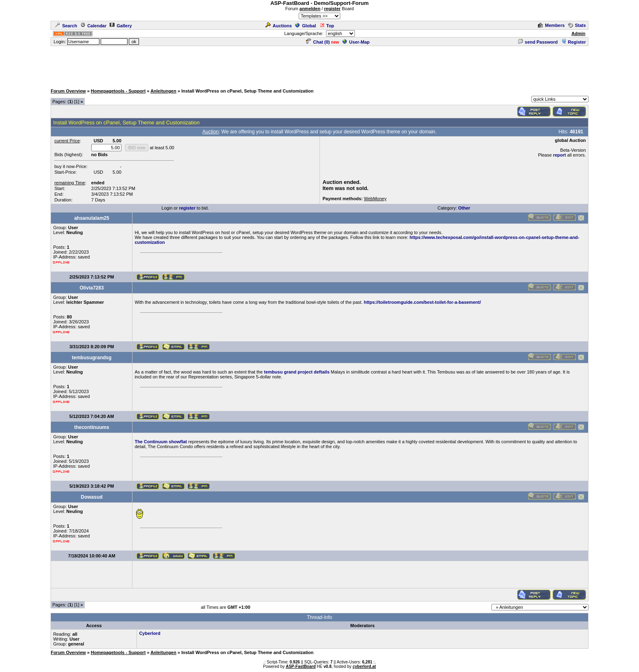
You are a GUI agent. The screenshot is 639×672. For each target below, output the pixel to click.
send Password (538, 42)
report (560, 155)
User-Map (356, 42)
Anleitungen (163, 91)
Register (574, 42)
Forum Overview (68, 91)
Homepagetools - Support (118, 91)
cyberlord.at (364, 666)
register (332, 9)
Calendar (93, 26)
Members (551, 25)
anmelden (310, 9)
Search (66, 26)
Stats (577, 25)
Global (305, 26)
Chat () (318, 42)
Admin (578, 33)
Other (464, 208)
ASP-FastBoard (301, 666)
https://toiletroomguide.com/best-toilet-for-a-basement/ (422, 302)
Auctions (279, 26)
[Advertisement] (319, 65)
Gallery (121, 26)
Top (327, 26)
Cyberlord (150, 633)
